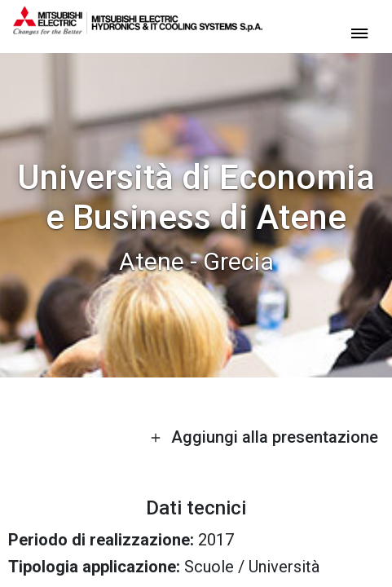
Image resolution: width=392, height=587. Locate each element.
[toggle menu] (359, 32)
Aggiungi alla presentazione (264, 437)
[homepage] (138, 29)
